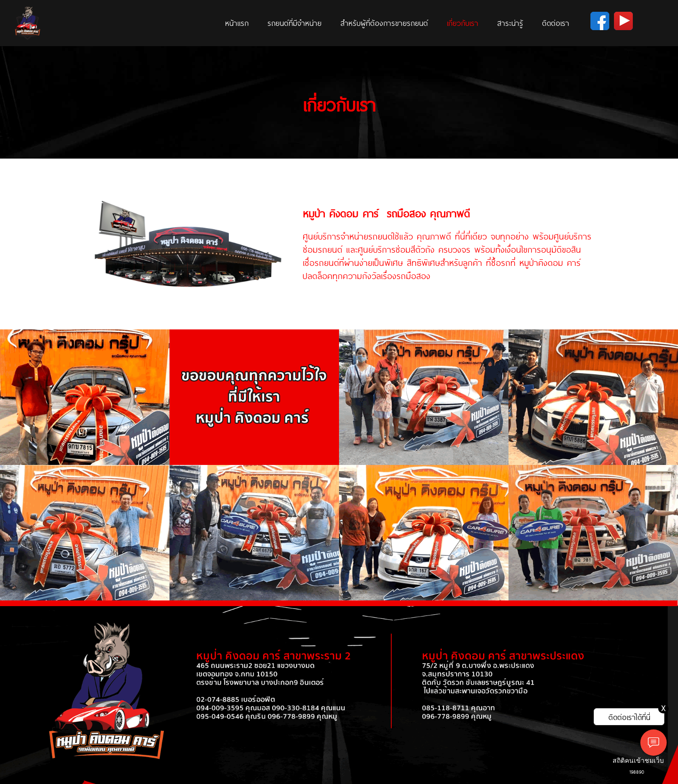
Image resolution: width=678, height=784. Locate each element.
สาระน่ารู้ (510, 23)
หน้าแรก (237, 23)
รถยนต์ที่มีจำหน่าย (295, 23)
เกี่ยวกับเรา (463, 23)
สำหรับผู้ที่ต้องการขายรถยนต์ (384, 23)
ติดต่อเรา (556, 23)
